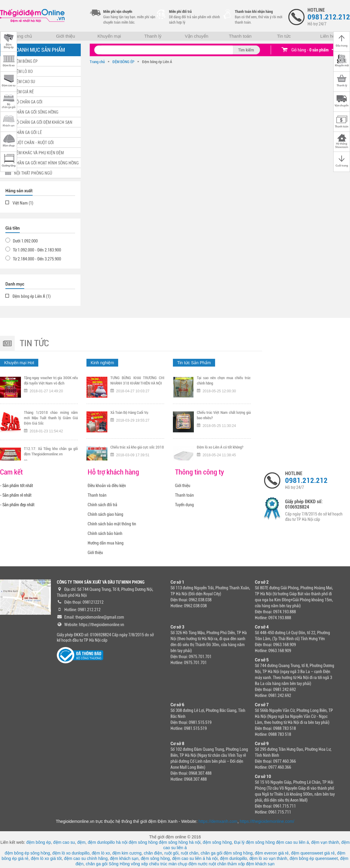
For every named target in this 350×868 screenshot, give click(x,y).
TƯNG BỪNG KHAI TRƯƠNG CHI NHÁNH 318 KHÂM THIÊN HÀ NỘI (137, 382)
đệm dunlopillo (233, 858)
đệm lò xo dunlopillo (71, 853)
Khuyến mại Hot (19, 363)
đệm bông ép (39, 842)
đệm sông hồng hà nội (180, 842)
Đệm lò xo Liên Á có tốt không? (220, 449)
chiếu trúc (158, 864)
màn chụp (178, 864)
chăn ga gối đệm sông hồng (227, 853)
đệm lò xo (101, 853)
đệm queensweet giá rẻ (313, 853)
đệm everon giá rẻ (272, 853)
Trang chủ (22, 36)
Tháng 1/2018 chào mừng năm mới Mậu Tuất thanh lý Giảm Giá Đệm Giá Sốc (51, 419)
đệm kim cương (127, 853)
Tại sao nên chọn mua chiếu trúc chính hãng (224, 382)
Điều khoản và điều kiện (107, 486)
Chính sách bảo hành (105, 533)
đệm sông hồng (143, 842)
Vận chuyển (197, 36)
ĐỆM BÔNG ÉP (123, 62)
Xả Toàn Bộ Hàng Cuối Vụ (129, 414)
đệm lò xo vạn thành (268, 858)
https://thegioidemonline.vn (102, 625)
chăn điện (153, 853)
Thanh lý (153, 36)
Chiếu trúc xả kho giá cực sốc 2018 (137, 449)
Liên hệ (328, 36)
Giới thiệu (66, 36)
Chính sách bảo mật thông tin (112, 524)
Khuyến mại (109, 36)
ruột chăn (190, 853)
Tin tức (284, 36)
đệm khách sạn (124, 858)
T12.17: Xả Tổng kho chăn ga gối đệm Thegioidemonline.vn (51, 453)
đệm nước (198, 864)
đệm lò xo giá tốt (46, 858)
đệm (81, 842)
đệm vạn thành (325, 842)
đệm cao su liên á (293, 842)
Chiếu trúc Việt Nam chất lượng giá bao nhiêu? (224, 417)
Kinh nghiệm (102, 363)
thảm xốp (236, 864)
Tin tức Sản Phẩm (194, 363)
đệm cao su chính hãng (86, 858)
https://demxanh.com (218, 821)
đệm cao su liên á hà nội (195, 858)
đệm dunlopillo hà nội (108, 842)
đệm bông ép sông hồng (27, 853)
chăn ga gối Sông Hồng (108, 864)
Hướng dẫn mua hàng (106, 543)
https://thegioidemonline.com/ (267, 821)
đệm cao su (64, 842)
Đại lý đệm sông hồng (255, 842)
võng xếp (140, 864)
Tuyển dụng (184, 505)
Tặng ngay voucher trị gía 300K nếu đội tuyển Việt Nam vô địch (51, 382)
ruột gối (171, 853)
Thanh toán (240, 36)
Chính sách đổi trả (102, 505)
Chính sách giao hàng (105, 514)
